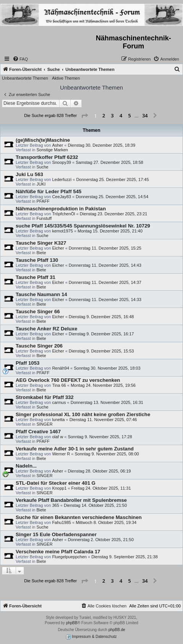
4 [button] (121, 115)
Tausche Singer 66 (38, 312)
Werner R (61, 454)
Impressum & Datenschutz (91, 637)
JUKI (41, 184)
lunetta (58, 420)
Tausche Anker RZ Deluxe (46, 329)
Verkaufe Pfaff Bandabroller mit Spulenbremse (71, 500)
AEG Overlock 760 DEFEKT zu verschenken (68, 380)
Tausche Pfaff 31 (36, 277)
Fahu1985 (62, 522)
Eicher (58, 248)
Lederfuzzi (62, 179)
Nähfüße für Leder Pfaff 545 (49, 191)
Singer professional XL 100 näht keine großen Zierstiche (83, 414)
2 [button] (104, 115)
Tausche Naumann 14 (41, 294)
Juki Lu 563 (29, 174)
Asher (57, 145)
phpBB (72, 623)
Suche (42, 167)
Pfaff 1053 (28, 363)
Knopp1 (59, 488)
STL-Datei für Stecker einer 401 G (56, 483)
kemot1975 (62, 231)
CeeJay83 (62, 197)
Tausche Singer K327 (41, 243)
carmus (59, 402)
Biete (41, 253)
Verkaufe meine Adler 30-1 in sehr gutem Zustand (75, 449)
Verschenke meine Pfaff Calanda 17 (58, 552)
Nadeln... (26, 466)
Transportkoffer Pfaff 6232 (47, 157)
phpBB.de (117, 630)
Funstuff (44, 218)
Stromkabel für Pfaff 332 (45, 397)
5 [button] (129, 115)
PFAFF (43, 201)
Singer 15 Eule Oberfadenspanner (56, 534)
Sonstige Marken (52, 150)
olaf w (57, 437)
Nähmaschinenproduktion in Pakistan (61, 209)
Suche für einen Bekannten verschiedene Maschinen (79, 517)
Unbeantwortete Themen (25, 78)
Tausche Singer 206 (39, 346)
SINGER (44, 424)
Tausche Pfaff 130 (37, 260)
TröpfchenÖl (63, 214)
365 (55, 505)
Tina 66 (59, 385)
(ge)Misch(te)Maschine (43, 140)
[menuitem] (20, 59)
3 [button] (112, 115)
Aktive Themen (66, 78)
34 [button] (145, 115)
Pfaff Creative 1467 (38, 432)
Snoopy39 (62, 162)
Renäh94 (61, 368)
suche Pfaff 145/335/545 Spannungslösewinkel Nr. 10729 (83, 226)
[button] (84, 116)
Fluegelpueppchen (69, 557)
